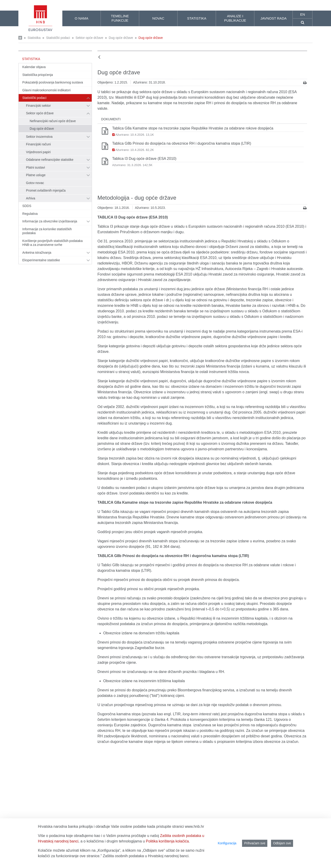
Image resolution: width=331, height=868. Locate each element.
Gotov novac (35, 183)
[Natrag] (99, 57)
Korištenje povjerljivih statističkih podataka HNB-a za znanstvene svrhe (53, 243)
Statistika (34, 38)
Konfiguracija (227, 843)
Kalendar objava (34, 67)
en (303, 14)
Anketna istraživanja (37, 253)
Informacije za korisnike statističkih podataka (47, 231)
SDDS (27, 206)
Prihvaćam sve (255, 843)
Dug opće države (121, 38)
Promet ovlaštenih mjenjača (46, 190)
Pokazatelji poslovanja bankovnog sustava (53, 82)
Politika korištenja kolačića (167, 841)
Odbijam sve (282, 843)
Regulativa (30, 214)
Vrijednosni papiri (38, 152)
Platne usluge (36, 175)
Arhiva (31, 198)
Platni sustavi (36, 167)
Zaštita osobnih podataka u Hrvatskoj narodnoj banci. (146, 856)
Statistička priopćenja (38, 75)
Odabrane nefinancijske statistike (50, 160)
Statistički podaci (58, 38)
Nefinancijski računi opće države (53, 121)
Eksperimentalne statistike (41, 260)
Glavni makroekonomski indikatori (46, 90)
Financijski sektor (38, 106)
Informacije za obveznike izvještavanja (50, 221)
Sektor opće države (89, 38)
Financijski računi (38, 144)
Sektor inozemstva (39, 137)
